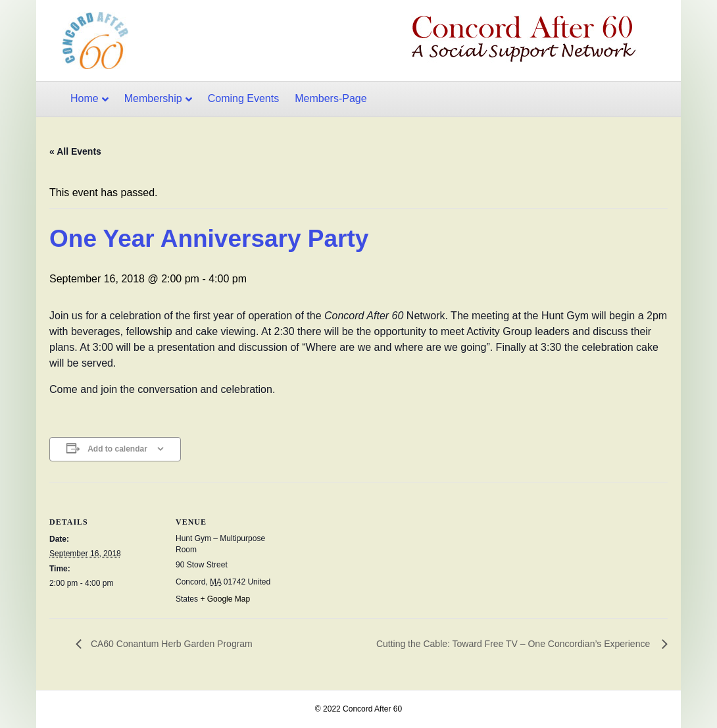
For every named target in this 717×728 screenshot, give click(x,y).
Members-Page (331, 98)
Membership (153, 98)
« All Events (75, 151)
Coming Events (244, 98)
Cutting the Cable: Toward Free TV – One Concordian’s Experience (516, 644)
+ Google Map (225, 599)
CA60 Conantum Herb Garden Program (170, 644)
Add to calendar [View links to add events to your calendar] (117, 449)
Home (85, 98)
